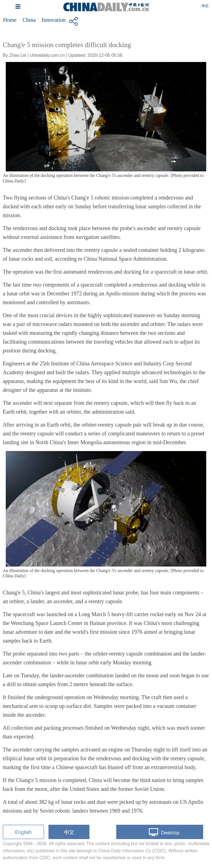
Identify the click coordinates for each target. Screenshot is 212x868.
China (29, 20)
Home (10, 20)
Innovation (54, 20)
